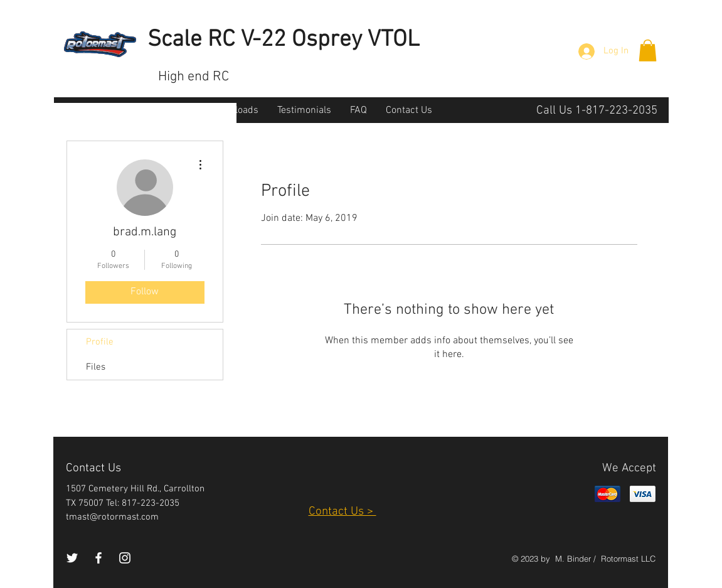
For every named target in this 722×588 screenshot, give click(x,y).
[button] (648, 51)
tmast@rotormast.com (112, 517)
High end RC (194, 77)
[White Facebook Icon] (98, 558)
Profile (100, 342)
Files (96, 367)
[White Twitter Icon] (72, 558)
